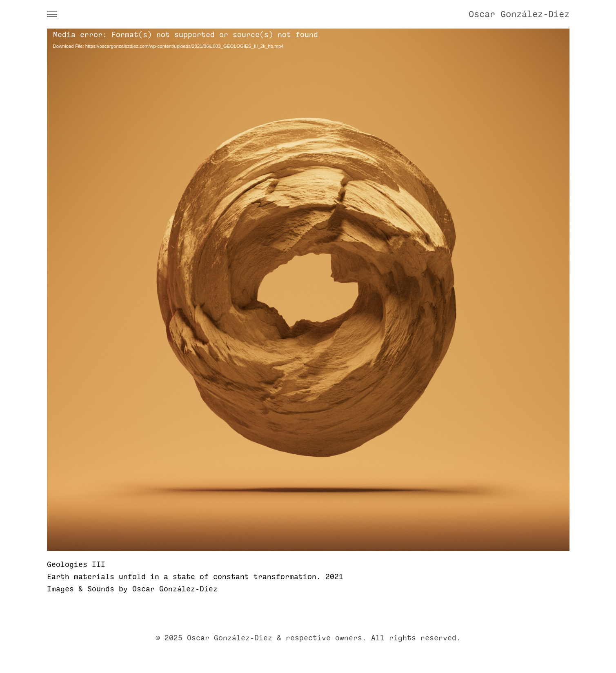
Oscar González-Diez (519, 14)
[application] (308, 290)
